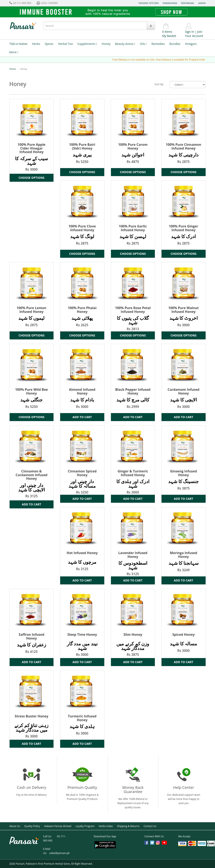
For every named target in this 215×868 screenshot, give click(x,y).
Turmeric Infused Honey (82, 718)
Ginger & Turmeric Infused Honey (133, 473)
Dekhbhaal (188, 3)
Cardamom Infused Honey (183, 391)
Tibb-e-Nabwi (18, 44)
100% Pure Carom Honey (133, 146)
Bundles (175, 44)
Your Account (194, 36)
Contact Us (150, 826)
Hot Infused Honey (82, 553)
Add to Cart (82, 417)
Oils (143, 44)
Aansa (202, 3)
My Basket (169, 36)
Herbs (36, 44)
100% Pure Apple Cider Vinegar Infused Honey (31, 148)
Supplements (87, 44)
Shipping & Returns (128, 826)
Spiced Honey (184, 635)
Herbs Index (106, 826)
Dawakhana (170, 3)
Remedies (158, 44)
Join (200, 32)
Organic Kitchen (149, 3)
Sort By (159, 84)
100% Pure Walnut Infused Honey (184, 310)
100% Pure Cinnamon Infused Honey (184, 146)
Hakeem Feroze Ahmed (58, 826)
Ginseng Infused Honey (183, 473)
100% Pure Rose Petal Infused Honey (133, 310)
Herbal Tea (65, 44)
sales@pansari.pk (59, 853)
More (14, 52)
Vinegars (191, 44)
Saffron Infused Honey (31, 636)
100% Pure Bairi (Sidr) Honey (82, 146)
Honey (106, 44)
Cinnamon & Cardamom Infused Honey (32, 475)
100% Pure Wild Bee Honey (31, 391)
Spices (49, 44)
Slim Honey (133, 635)
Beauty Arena (125, 44)
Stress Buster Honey (31, 716)
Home (13, 69)
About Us (15, 826)
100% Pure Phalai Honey (82, 310)
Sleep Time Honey (82, 635)
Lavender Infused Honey (133, 555)
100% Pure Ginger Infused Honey (183, 228)
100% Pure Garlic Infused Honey (133, 228)
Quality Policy (32, 826)
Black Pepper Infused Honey (133, 391)
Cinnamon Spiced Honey (82, 473)
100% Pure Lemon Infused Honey (32, 310)
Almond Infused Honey (82, 391)
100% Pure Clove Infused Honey (82, 228)
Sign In (190, 32)
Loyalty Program (85, 826)
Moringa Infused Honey (184, 555)
